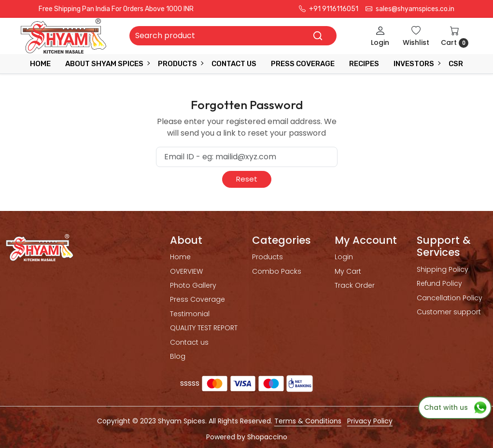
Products (180, 64)
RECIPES (364, 64)
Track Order (355, 285)
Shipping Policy (443, 269)
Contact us (189, 342)
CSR (456, 64)
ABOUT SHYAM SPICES (107, 64)
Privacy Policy (370, 421)
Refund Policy (439, 283)
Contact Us (234, 64)
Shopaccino (267, 437)
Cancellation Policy (450, 298)
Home (40, 64)
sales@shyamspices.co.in (410, 9)
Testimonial (190, 314)
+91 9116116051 (329, 9)
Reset (247, 179)
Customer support (449, 312)
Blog (178, 356)
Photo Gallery (193, 285)
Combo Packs (277, 271)
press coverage (303, 64)
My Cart (348, 271)
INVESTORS (417, 64)
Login (344, 257)
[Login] (380, 36)
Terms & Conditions (308, 421)
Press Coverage (197, 299)
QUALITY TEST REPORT (204, 328)
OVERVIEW (186, 271)
